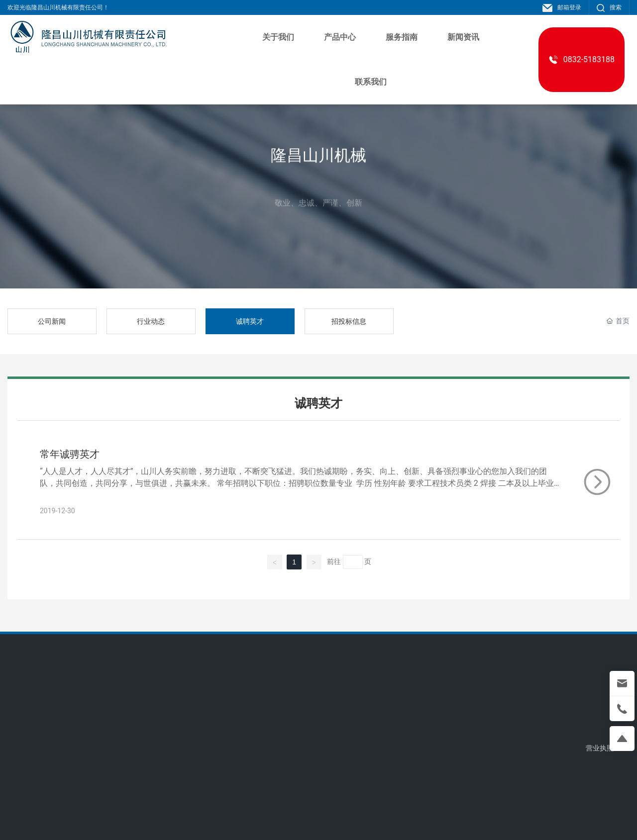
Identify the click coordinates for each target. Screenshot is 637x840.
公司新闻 (52, 321)
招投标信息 (349, 321)
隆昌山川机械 (318, 169)
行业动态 (151, 321)
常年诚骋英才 (70, 454)
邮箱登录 (562, 7)
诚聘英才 (250, 321)
